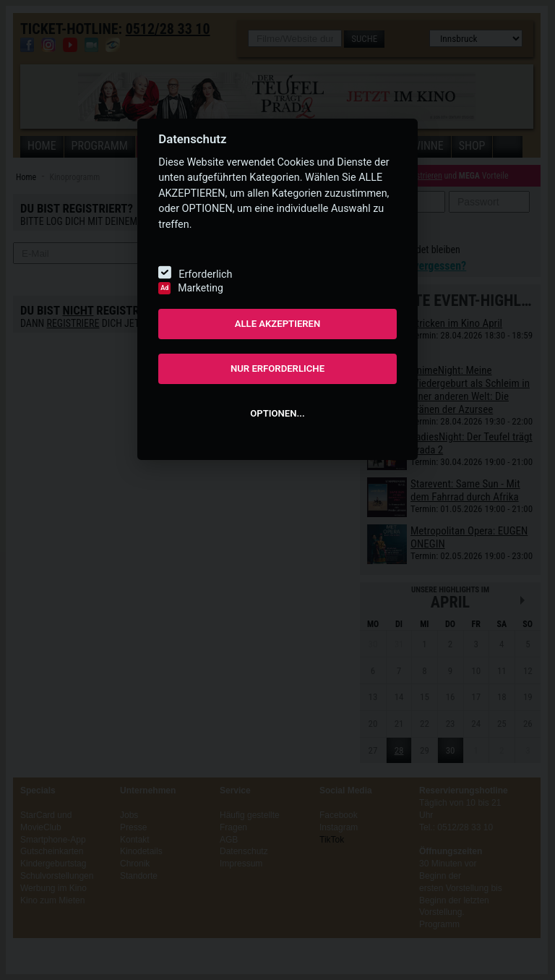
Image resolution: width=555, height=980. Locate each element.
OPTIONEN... (277, 413)
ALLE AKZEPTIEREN (278, 324)
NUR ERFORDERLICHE (277, 368)
